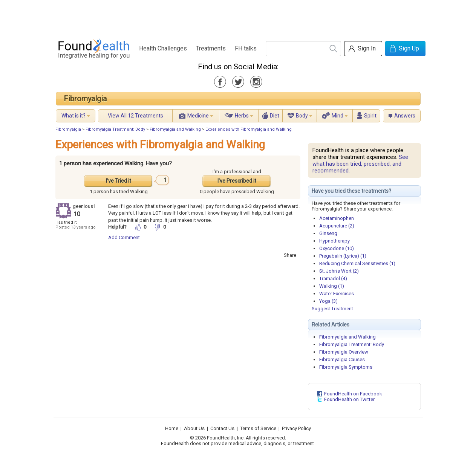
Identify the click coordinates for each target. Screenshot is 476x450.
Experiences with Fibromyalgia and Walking (249, 129)
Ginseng (328, 233)
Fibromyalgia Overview (344, 352)
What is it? (73, 116)
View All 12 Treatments (135, 116)
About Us (194, 428)
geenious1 (84, 206)
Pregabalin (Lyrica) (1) (343, 256)
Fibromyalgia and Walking (175, 129)
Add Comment (124, 237)
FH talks (246, 48)
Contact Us (222, 428)
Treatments (211, 48)
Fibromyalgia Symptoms (346, 367)
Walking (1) (332, 286)
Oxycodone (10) (337, 248)
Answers (405, 116)
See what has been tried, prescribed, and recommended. (360, 164)
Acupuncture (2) (337, 226)
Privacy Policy (296, 428)
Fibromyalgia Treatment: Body (115, 129)
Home (172, 428)
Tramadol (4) (333, 278)
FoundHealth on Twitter (349, 399)
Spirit (370, 116)
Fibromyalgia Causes (342, 359)
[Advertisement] (238, 17)
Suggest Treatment (332, 309)
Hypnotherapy (334, 241)
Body (302, 116)
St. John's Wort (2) (339, 271)
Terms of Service (258, 428)
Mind (337, 116)
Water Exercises (337, 294)
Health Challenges (163, 48)
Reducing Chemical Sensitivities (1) (357, 263)
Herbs (242, 116)
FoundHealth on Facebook (353, 394)
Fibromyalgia (85, 99)
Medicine (198, 116)
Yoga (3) (328, 301)
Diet (275, 116)
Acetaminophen (337, 218)
